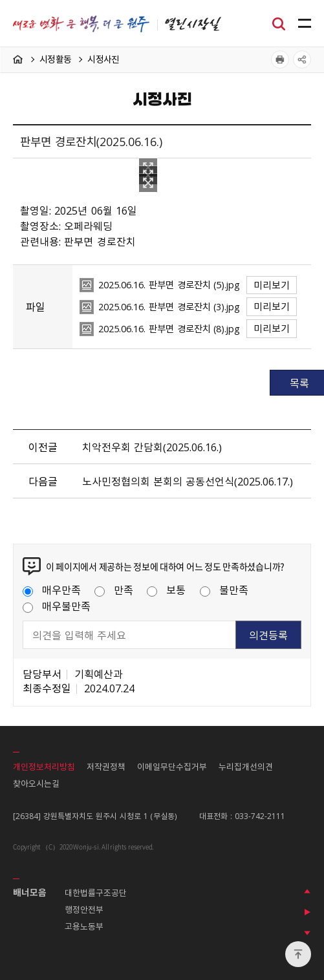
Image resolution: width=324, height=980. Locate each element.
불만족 (224, 590)
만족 (114, 590)
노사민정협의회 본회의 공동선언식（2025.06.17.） (188, 481)
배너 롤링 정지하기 (307, 912)
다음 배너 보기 (307, 933)
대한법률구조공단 (96, 892)
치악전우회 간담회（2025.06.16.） (152, 447)
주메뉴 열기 (305, 24)
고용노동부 (84, 926)
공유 (302, 59)
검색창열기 (279, 23)
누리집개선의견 (246, 766)
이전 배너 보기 (307, 891)
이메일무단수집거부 (172, 766)
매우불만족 (57, 606)
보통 (166, 590)
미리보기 (272, 285)
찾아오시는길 (36, 783)
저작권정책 (106, 766)
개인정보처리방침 (44, 766)
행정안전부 (84, 909)
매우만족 (52, 590)
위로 (298, 954)
